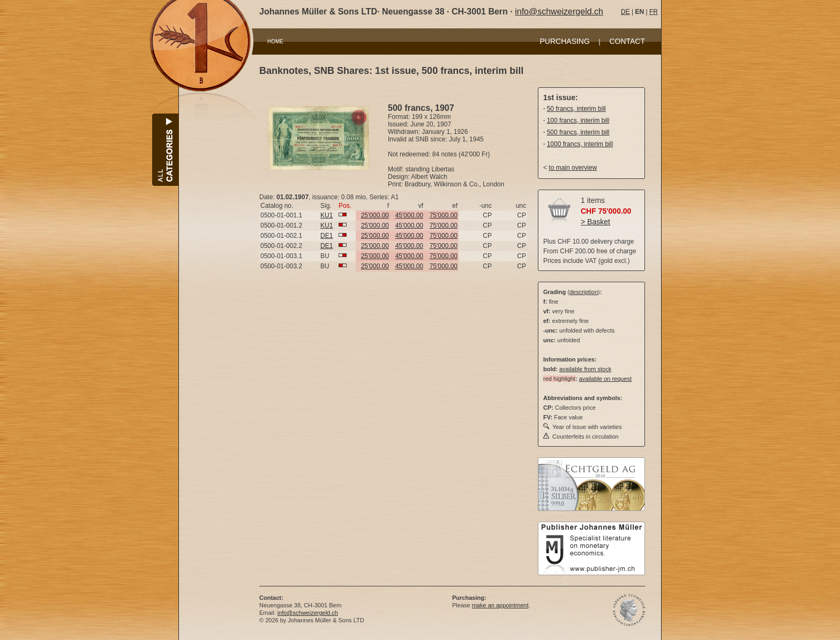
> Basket (595, 222)
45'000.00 (409, 215)
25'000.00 (375, 215)
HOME (275, 42)
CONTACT (627, 41)
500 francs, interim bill (578, 132)
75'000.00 (444, 215)
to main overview (573, 168)
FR (654, 12)
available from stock (585, 369)
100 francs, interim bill (578, 121)
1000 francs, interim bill (580, 144)
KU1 (327, 215)
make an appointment (500, 605)
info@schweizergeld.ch (559, 12)
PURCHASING (565, 41)
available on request (605, 379)
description (584, 292)
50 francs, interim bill (576, 109)
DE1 (327, 236)
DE (625, 12)
